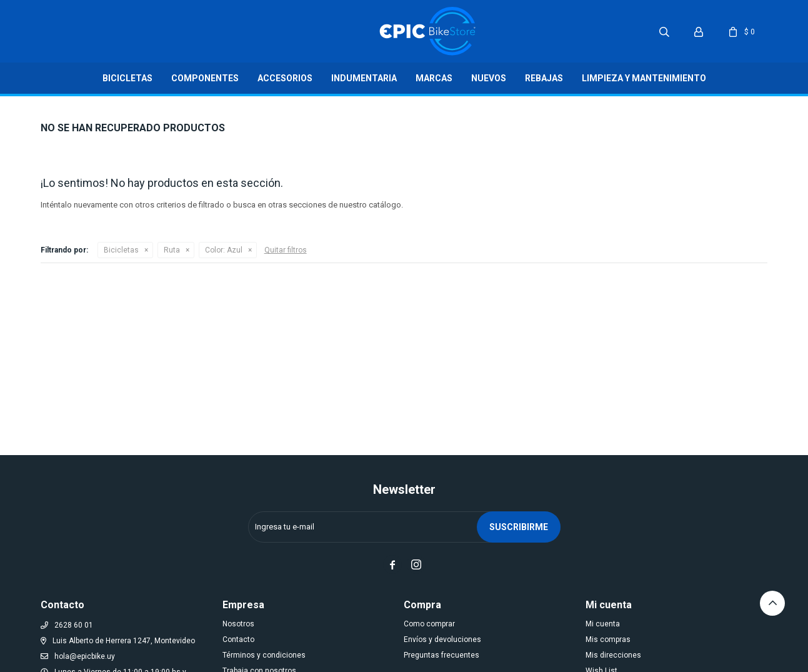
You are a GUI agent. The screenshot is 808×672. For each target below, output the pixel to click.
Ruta (172, 250)
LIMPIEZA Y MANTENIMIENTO (644, 78)
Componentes (205, 78)
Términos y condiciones (264, 655)
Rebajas (544, 78)
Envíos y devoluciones (442, 639)
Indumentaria (364, 78)
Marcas (434, 78)
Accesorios (285, 78)
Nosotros (238, 624)
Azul (224, 250)
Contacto (238, 639)
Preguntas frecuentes (441, 655)
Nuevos (489, 78)
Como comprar (429, 624)
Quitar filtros (286, 250)
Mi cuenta (603, 624)
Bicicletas (127, 78)
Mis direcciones (613, 655)
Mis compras (608, 639)
